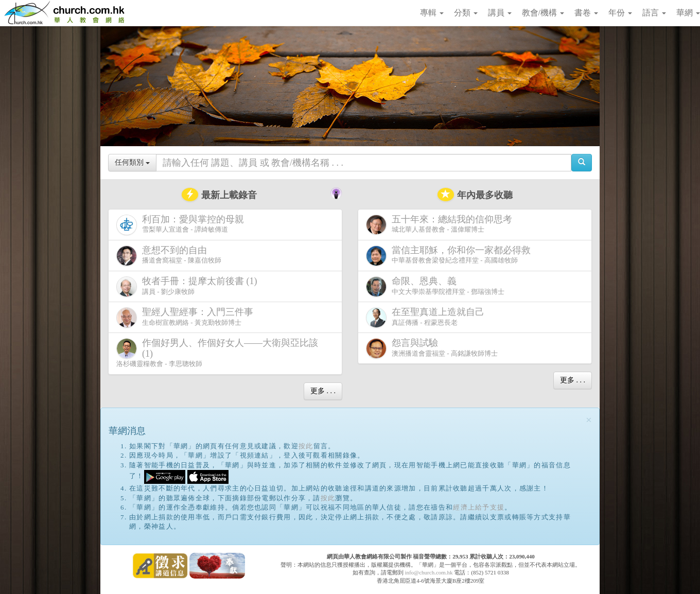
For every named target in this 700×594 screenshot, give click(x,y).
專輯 (432, 13)
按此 (306, 446)
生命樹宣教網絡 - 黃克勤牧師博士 (187, 317)
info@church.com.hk (428, 572)
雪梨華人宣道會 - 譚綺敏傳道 (182, 225)
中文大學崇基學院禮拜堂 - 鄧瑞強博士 (435, 286)
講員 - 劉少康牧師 (189, 286)
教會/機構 (543, 13)
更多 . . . (323, 391)
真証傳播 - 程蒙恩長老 (427, 317)
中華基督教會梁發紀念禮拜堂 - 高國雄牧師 (450, 256)
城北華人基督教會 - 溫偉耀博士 (441, 224)
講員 (500, 13)
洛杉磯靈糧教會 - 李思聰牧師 (217, 353)
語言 (654, 13)
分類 (466, 13)
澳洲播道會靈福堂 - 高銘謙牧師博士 (432, 348)
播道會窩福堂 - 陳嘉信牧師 (169, 256)
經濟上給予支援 (479, 507)
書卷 (586, 13)
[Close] (589, 420)
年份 (620, 13)
